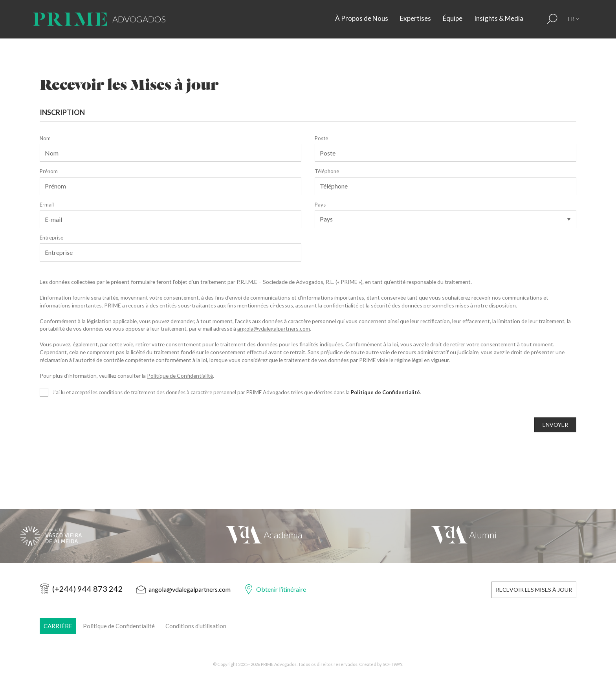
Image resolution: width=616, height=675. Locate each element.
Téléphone (327, 171)
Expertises (415, 18)
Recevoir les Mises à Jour (534, 590)
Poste (321, 138)
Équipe (453, 18)
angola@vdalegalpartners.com (274, 328)
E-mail (47, 205)
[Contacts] (537, 19)
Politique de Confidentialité (180, 376)
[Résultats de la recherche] (552, 19)
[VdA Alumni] (513, 536)
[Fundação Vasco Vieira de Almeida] (103, 536)
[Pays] (445, 219)
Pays (320, 205)
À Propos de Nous (362, 18)
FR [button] (574, 19)
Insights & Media (499, 18)
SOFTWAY (392, 664)
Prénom (49, 171)
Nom (45, 138)
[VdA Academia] (308, 536)
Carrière (58, 626)
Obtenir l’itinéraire (281, 589)
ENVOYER (555, 425)
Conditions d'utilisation (196, 626)
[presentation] (99, 433)
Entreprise (51, 238)
